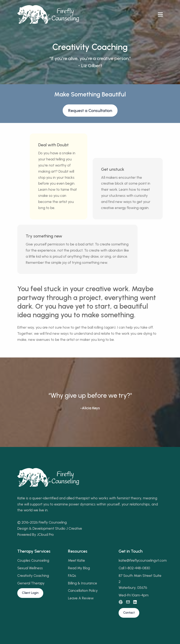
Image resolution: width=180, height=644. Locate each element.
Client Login (30, 593)
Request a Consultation (90, 111)
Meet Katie (76, 560)
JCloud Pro (45, 535)
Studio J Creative (69, 528)
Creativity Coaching (33, 576)
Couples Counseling (33, 560)
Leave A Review (81, 598)
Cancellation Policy (83, 591)
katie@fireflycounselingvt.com (143, 560)
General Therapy (31, 583)
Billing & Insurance (83, 583)
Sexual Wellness (30, 568)
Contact (129, 613)
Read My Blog (79, 568)
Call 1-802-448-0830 (134, 568)
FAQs (72, 576)
